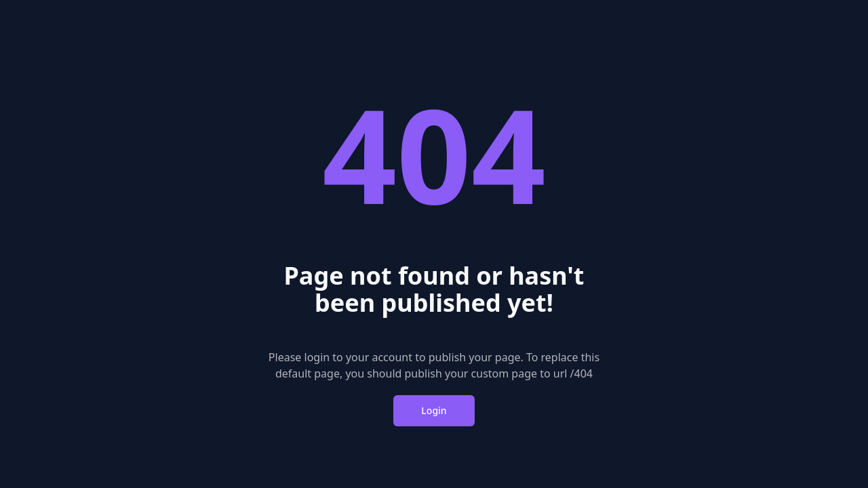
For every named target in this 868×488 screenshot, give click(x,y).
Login (434, 410)
